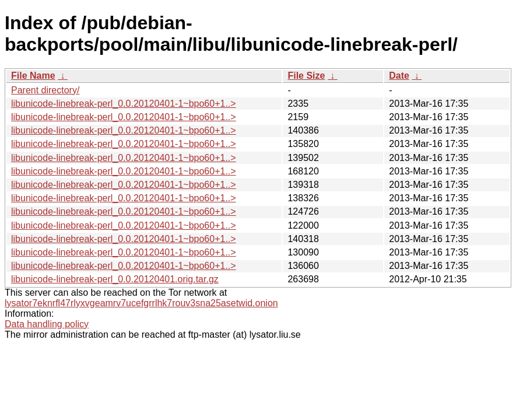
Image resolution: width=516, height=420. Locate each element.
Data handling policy (47, 324)
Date (399, 76)
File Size (306, 76)
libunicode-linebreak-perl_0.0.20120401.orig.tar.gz (115, 279)
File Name (33, 76)
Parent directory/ (45, 90)
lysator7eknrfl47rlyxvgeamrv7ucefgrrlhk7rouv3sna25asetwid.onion (141, 303)
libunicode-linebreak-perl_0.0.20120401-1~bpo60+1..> (124, 104)
